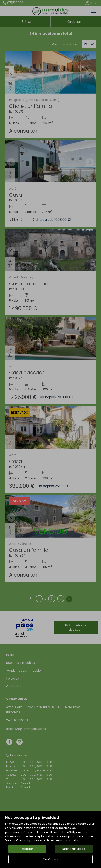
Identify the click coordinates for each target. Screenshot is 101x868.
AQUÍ (70, 832)
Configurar (51, 859)
